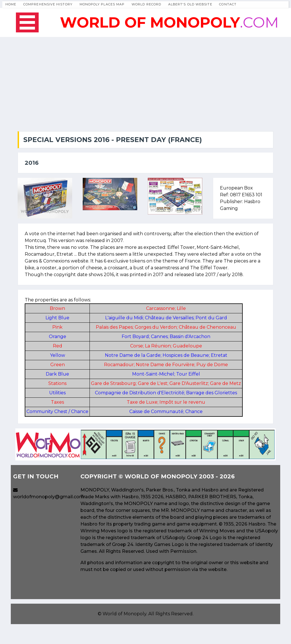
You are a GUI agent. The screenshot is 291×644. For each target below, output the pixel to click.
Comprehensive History (48, 4)
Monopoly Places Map (102, 4)
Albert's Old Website (190, 4)
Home (11, 4)
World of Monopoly (124, 614)
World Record (146, 4)
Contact (228, 4)
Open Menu (27, 22)
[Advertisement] (145, 80)
